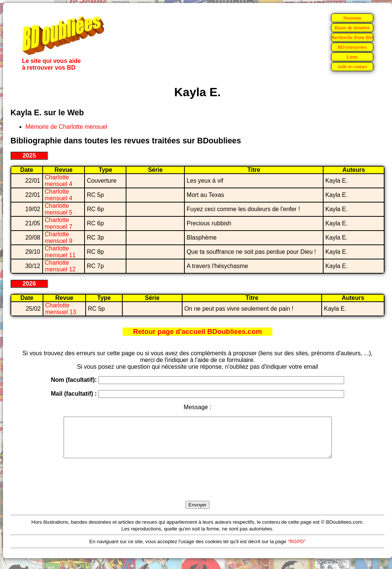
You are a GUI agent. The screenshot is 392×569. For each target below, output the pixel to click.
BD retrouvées (352, 47)
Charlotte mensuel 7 (59, 223)
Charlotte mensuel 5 (59, 209)
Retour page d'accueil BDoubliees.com (197, 331)
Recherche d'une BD (352, 37)
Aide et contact (352, 66)
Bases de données (352, 28)
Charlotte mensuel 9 (59, 238)
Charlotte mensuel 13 (61, 309)
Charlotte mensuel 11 (60, 252)
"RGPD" (297, 549)
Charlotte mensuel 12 (60, 266)
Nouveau (352, 18)
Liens (352, 57)
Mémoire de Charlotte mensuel (66, 127)
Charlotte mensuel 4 (59, 181)
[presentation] (197, 488)
